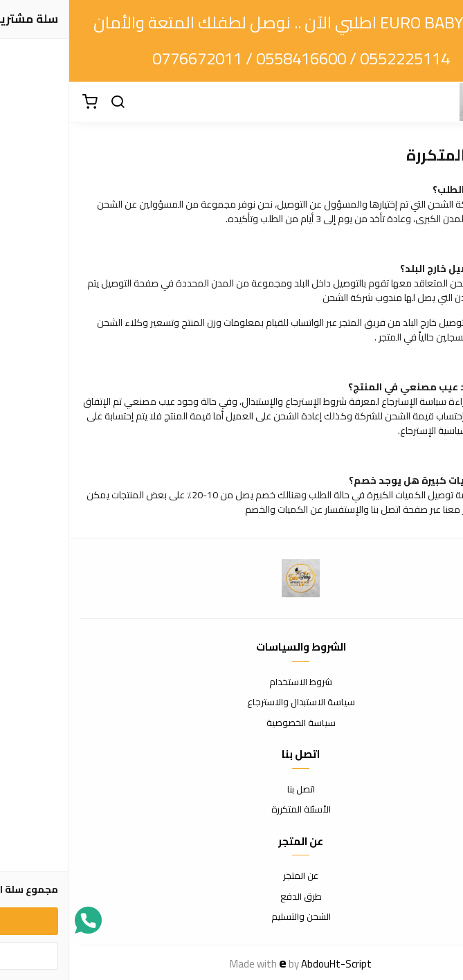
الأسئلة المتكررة (232, 810)
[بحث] (48, 102)
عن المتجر (231, 876)
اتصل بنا (232, 790)
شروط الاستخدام (231, 682)
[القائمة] (442, 102)
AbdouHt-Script (267, 964)
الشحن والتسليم (232, 917)
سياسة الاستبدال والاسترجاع (232, 702)
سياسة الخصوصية (232, 723)
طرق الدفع (232, 897)
